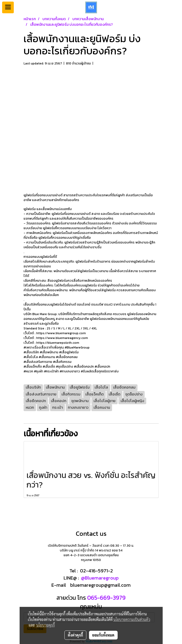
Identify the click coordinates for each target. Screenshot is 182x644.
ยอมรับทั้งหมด (103, 635)
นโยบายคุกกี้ (46, 625)
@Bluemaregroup (100, 578)
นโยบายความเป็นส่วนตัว (132, 619)
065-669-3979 (106, 598)
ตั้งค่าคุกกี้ (75, 635)
